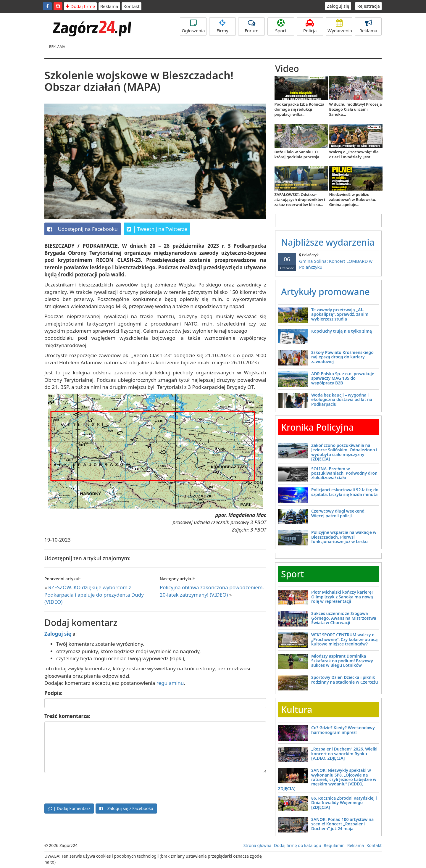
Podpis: (53, 693)
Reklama (109, 6)
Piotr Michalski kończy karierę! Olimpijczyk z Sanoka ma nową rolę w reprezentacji (342, 597)
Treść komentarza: (67, 716)
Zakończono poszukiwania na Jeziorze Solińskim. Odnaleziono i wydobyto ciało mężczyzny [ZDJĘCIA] (344, 452)
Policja (310, 26)
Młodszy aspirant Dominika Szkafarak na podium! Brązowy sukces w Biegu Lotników (342, 661)
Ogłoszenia (193, 26)
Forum (251, 26)
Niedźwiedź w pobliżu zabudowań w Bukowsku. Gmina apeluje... (353, 199)
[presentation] (89, 788)
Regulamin (334, 845)
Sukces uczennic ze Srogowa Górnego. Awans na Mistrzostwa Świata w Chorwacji (344, 618)
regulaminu (170, 683)
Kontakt (131, 6)
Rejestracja (368, 6)
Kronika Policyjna (317, 427)
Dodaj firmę (80, 6)
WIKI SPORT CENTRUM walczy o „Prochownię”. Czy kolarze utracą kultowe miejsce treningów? (344, 639)
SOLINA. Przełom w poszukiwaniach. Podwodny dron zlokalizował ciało (344, 473)
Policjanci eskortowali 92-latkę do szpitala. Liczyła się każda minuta (345, 492)
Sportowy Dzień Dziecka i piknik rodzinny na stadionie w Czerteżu (344, 679)
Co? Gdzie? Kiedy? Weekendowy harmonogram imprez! (343, 730)
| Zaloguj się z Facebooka (126, 808)
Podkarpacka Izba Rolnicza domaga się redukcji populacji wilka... (300, 109)
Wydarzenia (340, 26)
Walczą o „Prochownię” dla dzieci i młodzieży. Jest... (354, 154)
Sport (281, 26)
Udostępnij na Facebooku (83, 229)
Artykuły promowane (325, 292)
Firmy (222, 26)
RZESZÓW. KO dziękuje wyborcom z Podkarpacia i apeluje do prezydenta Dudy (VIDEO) (94, 595)
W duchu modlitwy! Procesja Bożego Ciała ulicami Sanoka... (356, 109)
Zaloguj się (338, 6)
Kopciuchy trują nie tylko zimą (342, 331)
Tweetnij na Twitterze (157, 229)
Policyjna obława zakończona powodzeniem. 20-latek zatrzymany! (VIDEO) (212, 591)
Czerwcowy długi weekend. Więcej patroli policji (338, 513)
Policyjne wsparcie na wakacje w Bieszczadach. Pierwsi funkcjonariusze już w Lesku (344, 537)
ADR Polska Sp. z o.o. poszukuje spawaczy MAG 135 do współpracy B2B (343, 378)
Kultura (297, 710)
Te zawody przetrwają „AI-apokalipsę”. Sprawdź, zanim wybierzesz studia (340, 314)
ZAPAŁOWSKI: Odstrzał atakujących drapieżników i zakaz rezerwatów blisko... (300, 199)
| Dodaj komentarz (69, 808)
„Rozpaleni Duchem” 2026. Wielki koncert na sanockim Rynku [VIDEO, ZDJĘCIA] (344, 753)
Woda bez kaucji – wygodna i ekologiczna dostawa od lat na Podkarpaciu (342, 400)
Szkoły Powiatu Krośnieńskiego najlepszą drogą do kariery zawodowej (342, 357)
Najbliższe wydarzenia (328, 242)
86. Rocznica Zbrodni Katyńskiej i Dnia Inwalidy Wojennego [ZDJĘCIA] (344, 803)
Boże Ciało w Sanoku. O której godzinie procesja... (298, 154)
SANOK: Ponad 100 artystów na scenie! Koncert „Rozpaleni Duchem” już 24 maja (342, 824)
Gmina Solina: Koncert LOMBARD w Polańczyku (328, 261)
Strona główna (258, 845)
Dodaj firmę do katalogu (298, 845)
